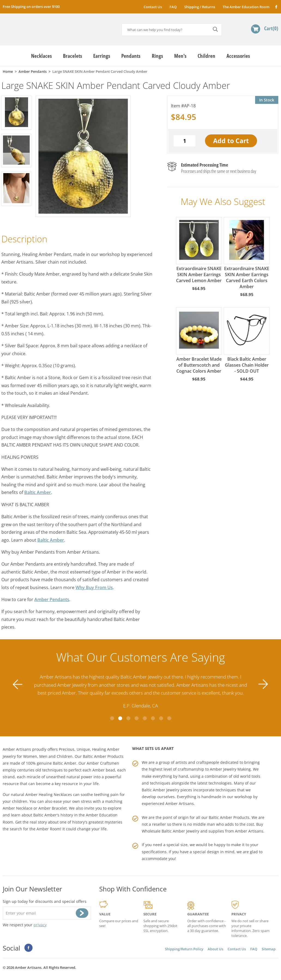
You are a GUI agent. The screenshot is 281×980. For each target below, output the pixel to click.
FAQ (173, 7)
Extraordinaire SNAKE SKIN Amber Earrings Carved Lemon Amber (199, 250)
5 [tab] (145, 718)
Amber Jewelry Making (230, 769)
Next (263, 684)
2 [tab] (120, 718)
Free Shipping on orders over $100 (31, 7)
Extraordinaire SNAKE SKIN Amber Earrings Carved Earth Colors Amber (247, 253)
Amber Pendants (52, 599)
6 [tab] (153, 718)
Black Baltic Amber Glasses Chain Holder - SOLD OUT (247, 340)
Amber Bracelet (53, 808)
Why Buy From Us (94, 587)
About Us (215, 949)
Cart (271, 28)
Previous (18, 684)
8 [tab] (169, 718)
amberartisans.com (45, 27)
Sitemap (269, 949)
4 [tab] (137, 718)
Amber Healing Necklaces (49, 794)
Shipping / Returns (200, 7)
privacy (40, 925)
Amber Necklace (18, 808)
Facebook (276, 7)
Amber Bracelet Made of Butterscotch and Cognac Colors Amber (199, 340)
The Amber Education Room (246, 7)
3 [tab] (128, 718)
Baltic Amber (38, 492)
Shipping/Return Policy (184, 949)
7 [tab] (161, 718)
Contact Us (153, 7)
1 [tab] (112, 718)
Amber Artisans (249, 831)
